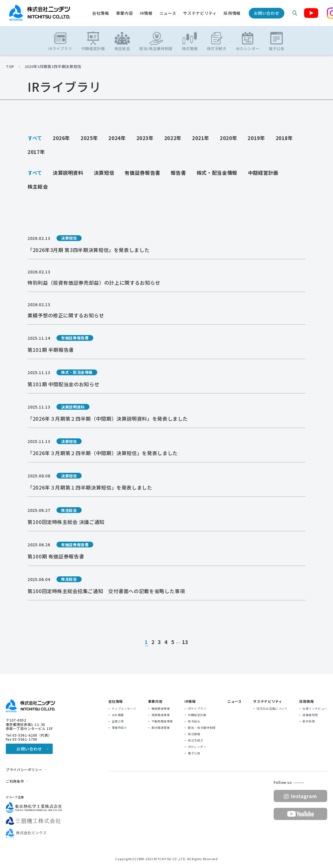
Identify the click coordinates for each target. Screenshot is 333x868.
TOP (10, 67)
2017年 (36, 152)
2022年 (173, 138)
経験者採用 (310, 715)
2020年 (228, 138)
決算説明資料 (68, 173)
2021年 (201, 138)
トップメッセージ (124, 709)
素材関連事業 (161, 728)
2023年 (145, 138)
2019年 (256, 138)
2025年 (89, 138)
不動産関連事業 (162, 721)
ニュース (168, 13)
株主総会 (38, 186)
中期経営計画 (263, 173)
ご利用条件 (15, 781)
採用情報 (232, 13)
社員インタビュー (315, 709)
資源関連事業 (161, 715)
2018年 (284, 138)
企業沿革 (118, 721)
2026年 (61, 138)
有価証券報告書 (142, 173)
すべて (35, 138)
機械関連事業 (161, 709)
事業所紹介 (119, 728)
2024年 (117, 138)
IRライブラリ (197, 709)
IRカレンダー (197, 747)
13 (185, 642)
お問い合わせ (267, 13)
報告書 (179, 173)
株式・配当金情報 (217, 173)
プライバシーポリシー (24, 770)
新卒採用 (309, 721)
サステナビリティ (200, 13)
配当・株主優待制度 (202, 728)
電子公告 (194, 753)
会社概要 (118, 715)
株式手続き (196, 740)
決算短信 (104, 173)
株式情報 (194, 734)
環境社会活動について (272, 709)
